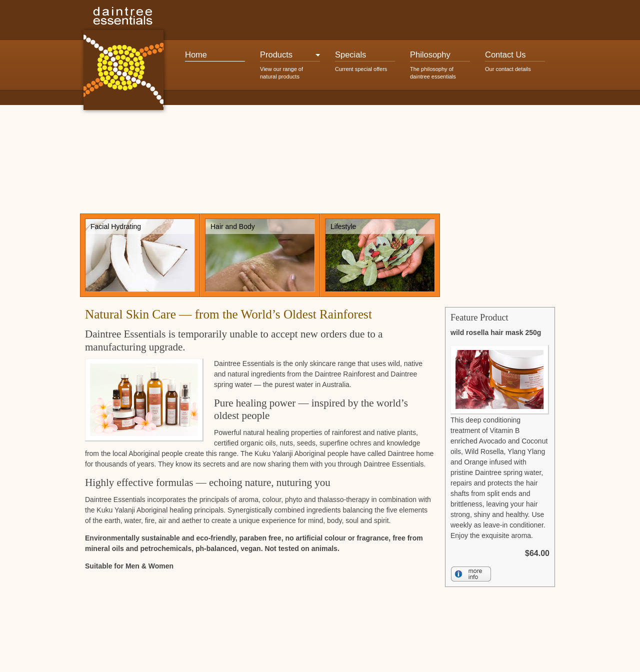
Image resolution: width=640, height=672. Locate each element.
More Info (471, 574)
